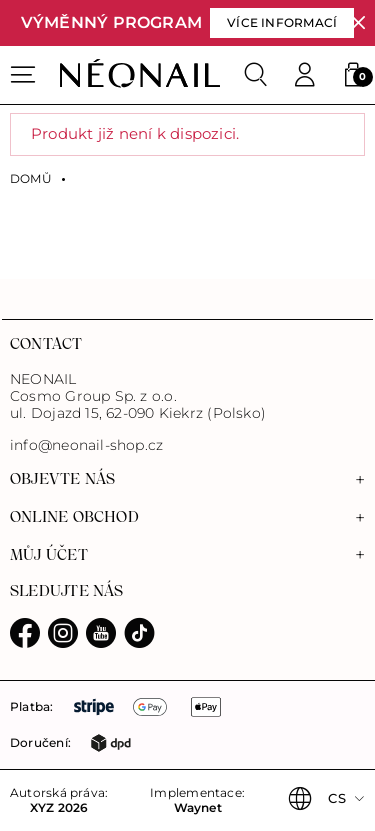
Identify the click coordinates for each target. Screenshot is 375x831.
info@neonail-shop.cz (86, 445)
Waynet (198, 808)
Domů (31, 179)
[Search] (256, 75)
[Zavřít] (358, 23)
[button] (353, 75)
